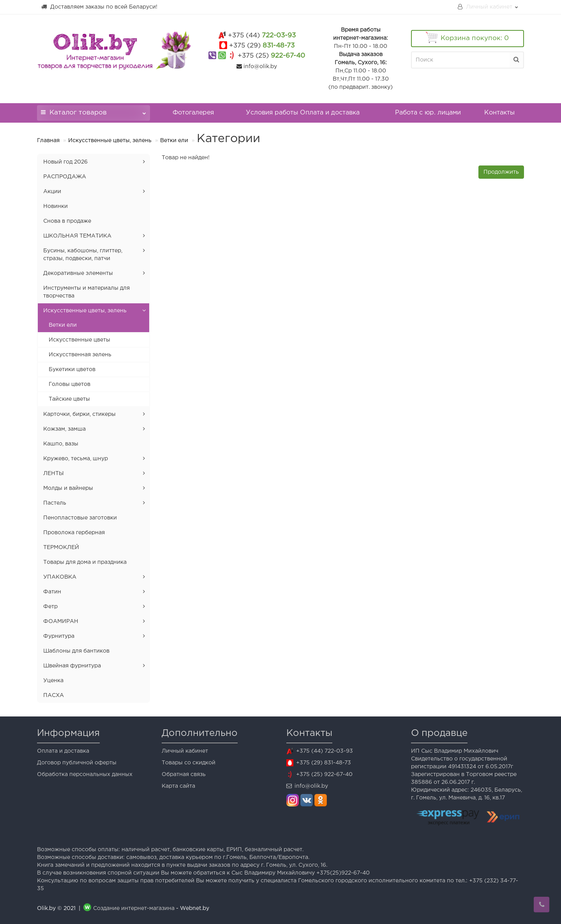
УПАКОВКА (60, 577)
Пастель (55, 503)
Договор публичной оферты (77, 763)
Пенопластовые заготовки (80, 518)
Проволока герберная (74, 533)
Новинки (56, 206)
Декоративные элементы (78, 273)
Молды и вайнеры (68, 488)
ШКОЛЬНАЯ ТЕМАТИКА (77, 236)
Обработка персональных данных (85, 774)
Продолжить (501, 172)
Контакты (499, 113)
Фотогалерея (193, 113)
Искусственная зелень (80, 355)
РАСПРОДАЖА (65, 177)
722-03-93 (262, 36)
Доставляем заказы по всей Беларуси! (99, 7)
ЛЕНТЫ (54, 473)
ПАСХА (54, 695)
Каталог (93, 110)
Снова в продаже (67, 221)
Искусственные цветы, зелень (110, 141)
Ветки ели (174, 141)
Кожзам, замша (64, 429)
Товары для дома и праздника (85, 562)
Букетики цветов (72, 370)
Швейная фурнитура (72, 666)
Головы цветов (70, 384)
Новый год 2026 (65, 162)
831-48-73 (262, 46)
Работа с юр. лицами (428, 113)
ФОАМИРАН (61, 621)
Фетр (50, 607)
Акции (52, 192)
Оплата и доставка (63, 751)
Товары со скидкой (189, 763)
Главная (48, 141)
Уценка (53, 681)
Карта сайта (178, 786)
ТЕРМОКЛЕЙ (61, 547)
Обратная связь (184, 774)
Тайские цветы (69, 399)
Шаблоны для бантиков (76, 651)
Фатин (52, 592)
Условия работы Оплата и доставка (303, 113)
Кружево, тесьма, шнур (76, 459)
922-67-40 (271, 56)
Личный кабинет (185, 751)
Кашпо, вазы (61, 444)
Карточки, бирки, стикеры (79, 414)
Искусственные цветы (79, 340)
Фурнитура (59, 636)
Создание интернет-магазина (134, 908)
